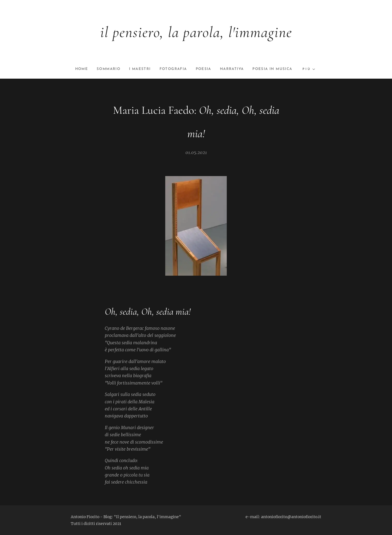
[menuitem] (101, 69)
